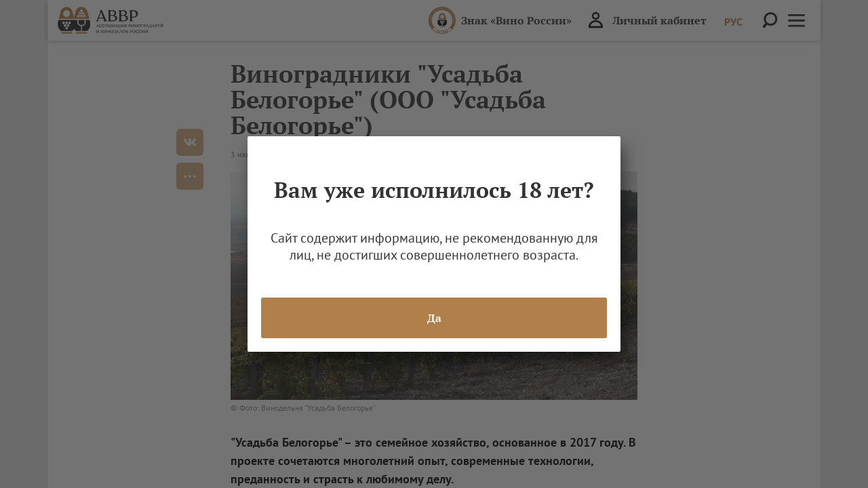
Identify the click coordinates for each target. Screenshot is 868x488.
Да (434, 318)
